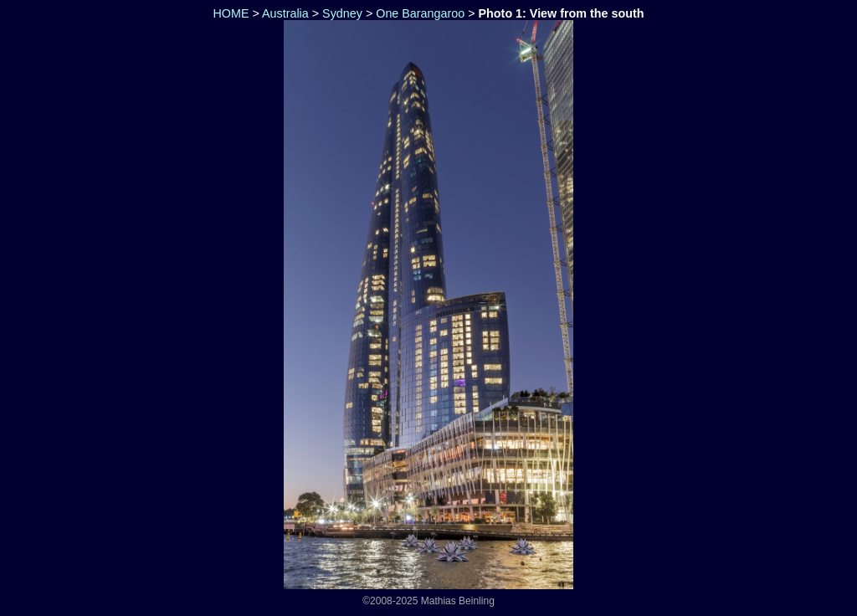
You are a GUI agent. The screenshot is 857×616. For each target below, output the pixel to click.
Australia (285, 13)
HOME (230, 13)
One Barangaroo (420, 13)
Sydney (342, 13)
